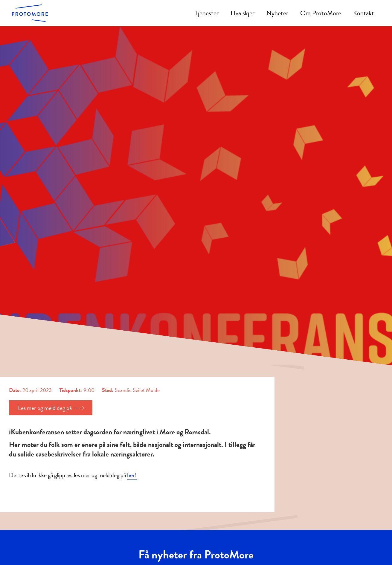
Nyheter (277, 13)
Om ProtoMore (321, 13)
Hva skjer (242, 13)
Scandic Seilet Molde (137, 390)
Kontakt (364, 13)
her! (132, 475)
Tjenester (207, 13)
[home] (30, 13)
